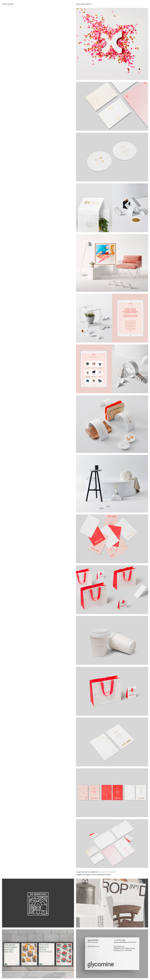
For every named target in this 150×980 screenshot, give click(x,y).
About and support (84, 4)
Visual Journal (8, 4)
